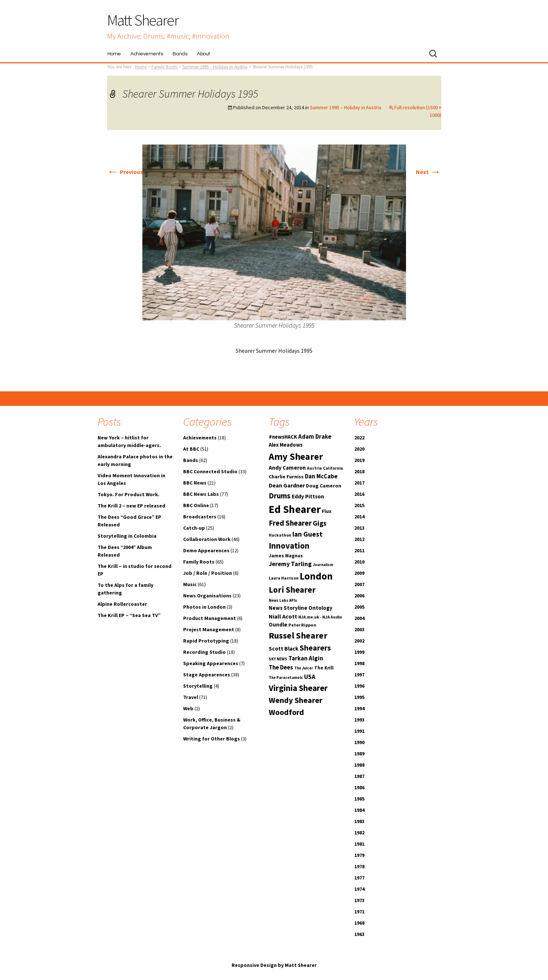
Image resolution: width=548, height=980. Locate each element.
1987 (359, 776)
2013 (359, 528)
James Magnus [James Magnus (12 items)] (286, 556)
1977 (359, 878)
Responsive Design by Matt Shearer (274, 965)
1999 (359, 652)
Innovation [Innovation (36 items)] (289, 546)
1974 (359, 889)
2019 (359, 460)
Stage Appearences (207, 675)
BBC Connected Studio (210, 471)
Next (429, 172)
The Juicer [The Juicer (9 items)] (304, 668)
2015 (359, 505)
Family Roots (199, 562)
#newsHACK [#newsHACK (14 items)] (283, 437)
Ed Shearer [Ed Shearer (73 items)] (295, 509)
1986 (359, 787)
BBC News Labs (201, 494)
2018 (359, 471)
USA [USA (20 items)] (310, 677)
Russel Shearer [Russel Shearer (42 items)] (298, 635)
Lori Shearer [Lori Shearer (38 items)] (292, 590)
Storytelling (198, 686)
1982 (359, 833)
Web (188, 708)
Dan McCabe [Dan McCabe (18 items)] (321, 476)
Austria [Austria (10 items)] (314, 468)
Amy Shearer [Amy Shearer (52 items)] (296, 456)
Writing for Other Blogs (212, 739)
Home (114, 54)
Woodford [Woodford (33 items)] (286, 712)
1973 (359, 900)
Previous (125, 172)
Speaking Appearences (211, 663)
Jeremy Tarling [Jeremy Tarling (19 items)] (290, 564)
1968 (359, 923)
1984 (359, 810)
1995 (359, 697)
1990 (359, 742)
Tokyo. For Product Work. (129, 494)
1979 (359, 855)
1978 (359, 866)
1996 (359, 686)
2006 (359, 596)
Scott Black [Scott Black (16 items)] (284, 649)
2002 (359, 641)
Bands (180, 54)
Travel (191, 697)
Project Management (209, 629)
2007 (359, 584)
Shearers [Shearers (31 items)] (315, 648)
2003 (359, 629)
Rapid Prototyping (206, 641)
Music (190, 584)
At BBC (191, 449)
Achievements (147, 54)
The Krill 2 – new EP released (131, 506)
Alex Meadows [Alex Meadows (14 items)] (286, 445)
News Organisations (207, 596)
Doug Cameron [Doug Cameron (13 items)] (324, 486)
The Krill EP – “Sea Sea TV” (129, 615)
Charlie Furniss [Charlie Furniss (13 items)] (286, 477)
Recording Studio (204, 652)
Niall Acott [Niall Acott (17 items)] (283, 616)
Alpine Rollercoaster (122, 604)
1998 (359, 663)
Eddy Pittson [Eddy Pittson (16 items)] (308, 496)
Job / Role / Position (208, 573)
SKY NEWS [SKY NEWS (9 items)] (278, 659)
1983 (359, 821)
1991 (359, 731)
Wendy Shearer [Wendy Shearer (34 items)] (295, 700)
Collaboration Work (207, 539)
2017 (359, 483)
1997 (359, 675)
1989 (359, 754)
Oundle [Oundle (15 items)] (278, 625)
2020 (359, 449)
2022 (359, 438)
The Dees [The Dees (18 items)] (281, 667)
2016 (359, 494)
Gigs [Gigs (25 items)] (320, 523)
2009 (359, 573)
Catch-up (194, 528)
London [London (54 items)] (316, 576)
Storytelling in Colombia (127, 536)
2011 (359, 550)
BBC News (195, 483)
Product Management (210, 618)
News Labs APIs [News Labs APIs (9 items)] (283, 600)
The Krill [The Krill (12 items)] (324, 668)
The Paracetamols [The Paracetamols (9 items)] (286, 678)
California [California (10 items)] (333, 468)
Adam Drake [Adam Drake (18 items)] (315, 437)
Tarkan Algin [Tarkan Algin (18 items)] (306, 658)
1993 (359, 720)
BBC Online (196, 505)
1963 (359, 934)
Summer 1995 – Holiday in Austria (215, 67)
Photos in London (204, 607)
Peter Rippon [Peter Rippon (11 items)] (302, 625)
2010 (359, 562)
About (204, 54)
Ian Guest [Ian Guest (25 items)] (307, 534)
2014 (359, 517)
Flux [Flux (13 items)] (327, 511)
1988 (359, 765)
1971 (359, 912)
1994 (359, 708)
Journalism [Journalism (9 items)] (323, 565)
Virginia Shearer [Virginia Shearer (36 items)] (298, 688)
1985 (359, 799)
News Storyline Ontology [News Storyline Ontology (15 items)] (301, 608)
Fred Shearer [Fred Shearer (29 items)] (290, 523)
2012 (359, 539)
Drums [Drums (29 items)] (280, 496)
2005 (359, 607)
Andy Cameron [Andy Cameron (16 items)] (287, 468)
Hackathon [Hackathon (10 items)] (280, 535)
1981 (359, 844)
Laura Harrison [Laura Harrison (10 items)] (284, 578)
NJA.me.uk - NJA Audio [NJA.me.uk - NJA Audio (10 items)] (320, 617)
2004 (359, 618)
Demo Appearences (206, 550)
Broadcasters (200, 517)
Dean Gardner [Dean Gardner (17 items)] (287, 485)
